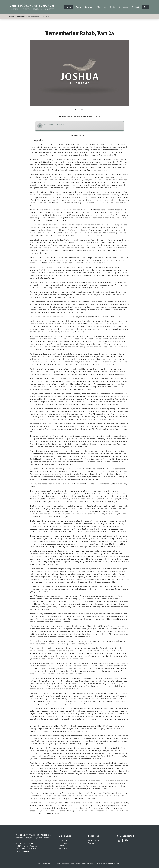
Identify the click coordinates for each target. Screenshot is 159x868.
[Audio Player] (80, 126)
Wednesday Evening (93, 116)
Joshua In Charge (70, 116)
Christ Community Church (66, 863)
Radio (61, 846)
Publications (94, 840)
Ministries (63, 843)
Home (11, 17)
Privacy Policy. (102, 863)
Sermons (21, 17)
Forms (91, 843)
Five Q (118, 863)
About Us (63, 840)
